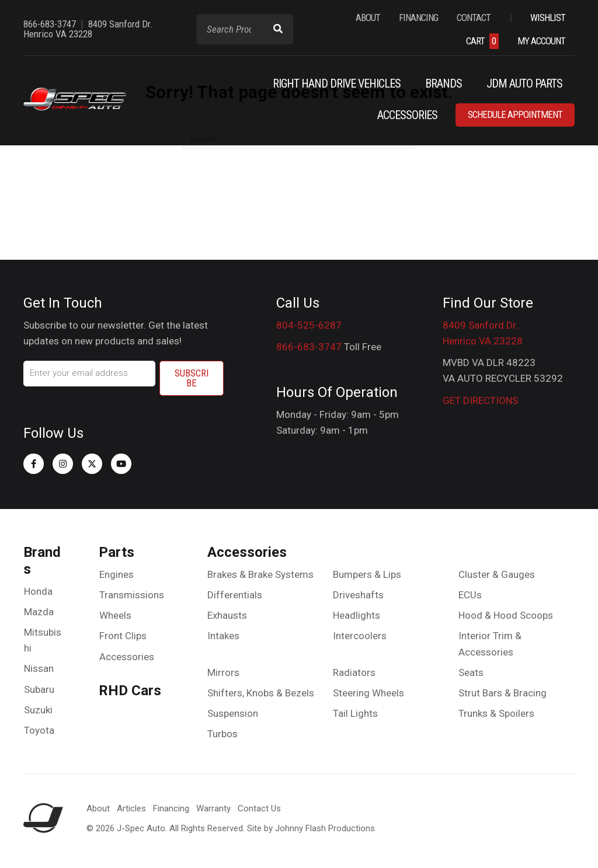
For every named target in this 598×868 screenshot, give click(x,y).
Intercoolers (360, 636)
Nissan (39, 668)
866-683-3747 (309, 347)
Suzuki (38, 710)
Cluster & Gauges (497, 574)
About (98, 808)
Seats (471, 672)
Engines (117, 574)
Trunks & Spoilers (496, 713)
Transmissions (132, 595)
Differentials (235, 595)
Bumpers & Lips (367, 574)
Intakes (223, 636)
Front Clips (123, 636)
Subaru (39, 689)
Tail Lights (355, 713)
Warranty (213, 808)
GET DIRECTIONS (480, 400)
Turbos (222, 734)
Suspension (233, 713)
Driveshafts (358, 595)
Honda (38, 591)
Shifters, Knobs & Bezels (261, 693)
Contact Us (259, 808)
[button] (34, 464)
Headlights (357, 615)
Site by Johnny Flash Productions (311, 828)
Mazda (39, 612)
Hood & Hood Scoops (506, 615)
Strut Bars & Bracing (503, 693)
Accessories (127, 657)
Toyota (39, 730)
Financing (171, 808)
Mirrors (223, 672)
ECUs (470, 595)
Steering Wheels (368, 693)
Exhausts (227, 615)
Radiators (354, 672)
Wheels (115, 615)
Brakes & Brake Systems (260, 574)
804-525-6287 (309, 325)
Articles (131, 808)
